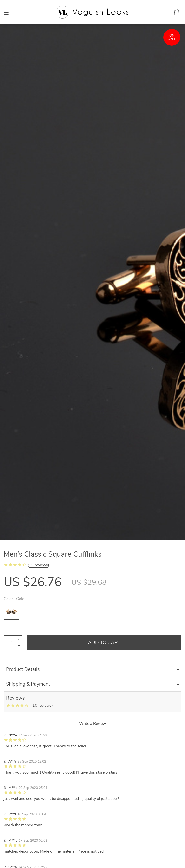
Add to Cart (104, 643)
